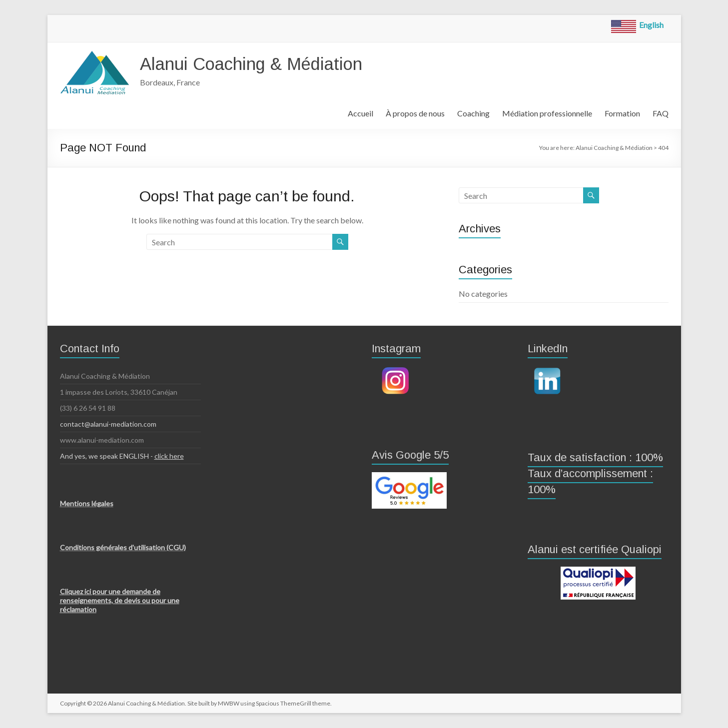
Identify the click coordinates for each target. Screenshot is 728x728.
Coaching (473, 113)
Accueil (361, 113)
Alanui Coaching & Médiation (258, 64)
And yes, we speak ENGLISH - (122, 456)
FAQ (661, 113)
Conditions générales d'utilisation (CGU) (123, 547)
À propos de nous (415, 113)
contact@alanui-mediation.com (108, 424)
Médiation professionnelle (547, 113)
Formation (622, 113)
